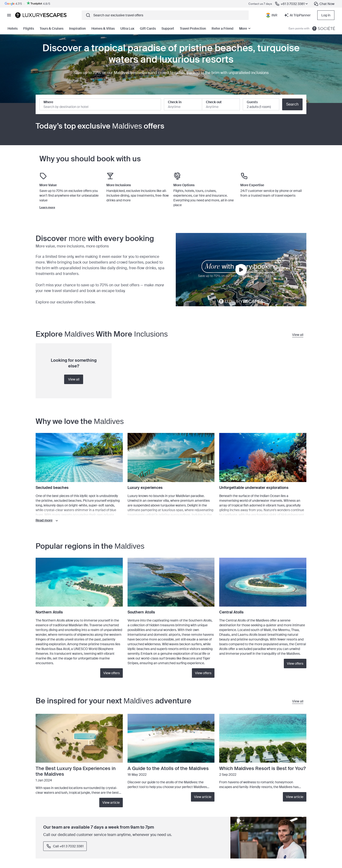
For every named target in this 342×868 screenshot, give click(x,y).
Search (292, 104)
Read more (47, 520)
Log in (326, 15)
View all (74, 379)
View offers (112, 673)
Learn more (47, 207)
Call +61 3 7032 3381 (65, 846)
